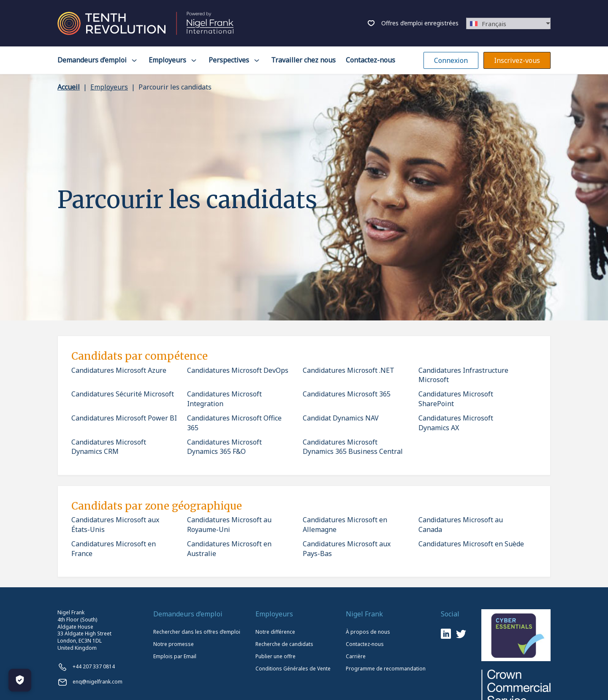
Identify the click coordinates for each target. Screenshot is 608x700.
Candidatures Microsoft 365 (347, 394)
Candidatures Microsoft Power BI (124, 418)
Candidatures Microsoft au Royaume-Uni (229, 524)
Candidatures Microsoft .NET (349, 370)
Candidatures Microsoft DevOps (238, 370)
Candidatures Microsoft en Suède (471, 544)
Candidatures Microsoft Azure (119, 370)
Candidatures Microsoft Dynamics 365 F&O (224, 447)
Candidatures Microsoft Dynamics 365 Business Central (353, 447)
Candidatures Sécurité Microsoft (123, 394)
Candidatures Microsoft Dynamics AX (456, 423)
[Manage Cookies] (20, 680)
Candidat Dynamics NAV (341, 418)
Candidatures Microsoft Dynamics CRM (109, 447)
